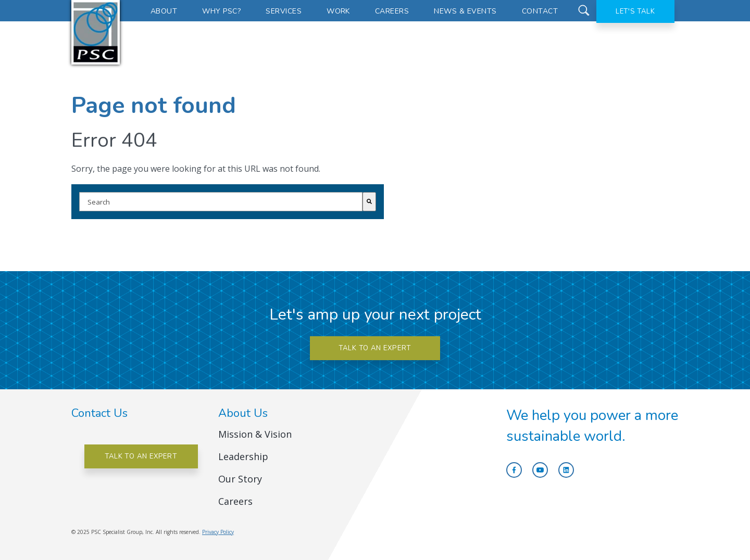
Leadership (243, 456)
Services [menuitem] (284, 11)
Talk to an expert (375, 348)
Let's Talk (635, 11)
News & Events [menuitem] (465, 11)
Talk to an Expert (141, 456)
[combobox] (221, 202)
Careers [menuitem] (392, 11)
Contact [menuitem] (540, 11)
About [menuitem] (164, 11)
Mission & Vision (255, 434)
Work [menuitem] (338, 11)
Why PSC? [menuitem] (221, 11)
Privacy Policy (218, 532)
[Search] (369, 202)
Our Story (240, 479)
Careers (235, 501)
